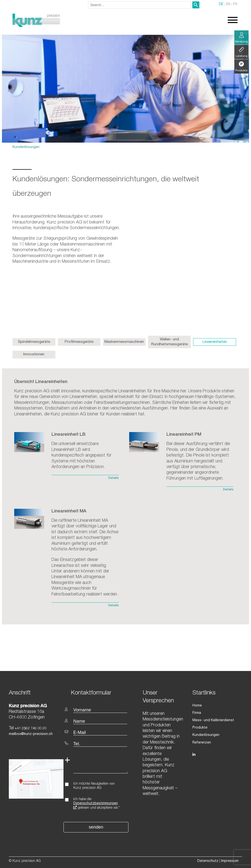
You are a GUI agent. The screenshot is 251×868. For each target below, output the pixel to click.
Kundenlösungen (26, 147)
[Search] (196, 5)
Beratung (241, 38)
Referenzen (202, 743)
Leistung (242, 52)
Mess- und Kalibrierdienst (213, 720)
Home (197, 706)
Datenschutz (208, 861)
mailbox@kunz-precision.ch (31, 734)
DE (221, 4)
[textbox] (96, 693)
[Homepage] (36, 26)
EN (228, 4)
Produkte (200, 728)
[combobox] (139, 5)
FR (235, 4)
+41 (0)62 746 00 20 (30, 729)
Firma (197, 713)
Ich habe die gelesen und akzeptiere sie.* (96, 804)
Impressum (230, 861)
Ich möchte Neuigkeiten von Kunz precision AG (94, 786)
